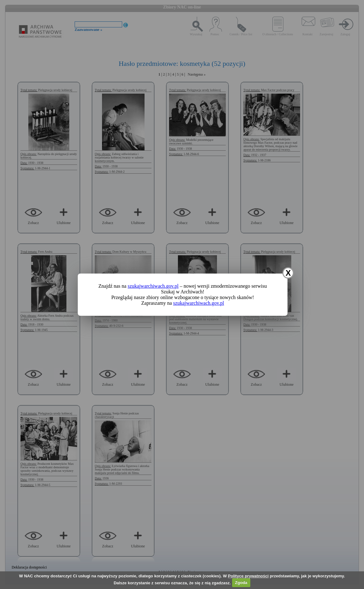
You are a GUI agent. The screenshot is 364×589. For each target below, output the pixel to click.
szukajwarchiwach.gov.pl (153, 286)
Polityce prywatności (248, 576)
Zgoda (241, 583)
